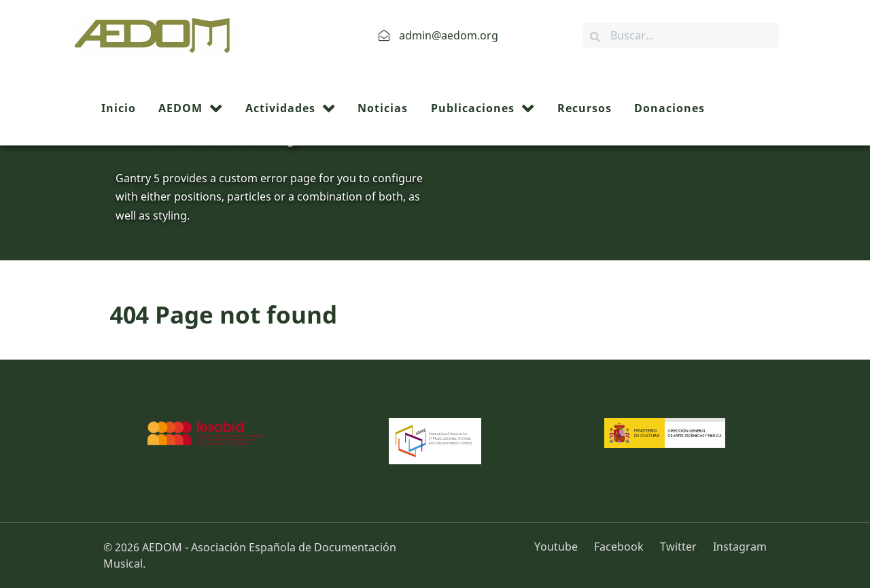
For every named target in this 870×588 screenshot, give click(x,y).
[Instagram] (736, 547)
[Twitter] (680, 547)
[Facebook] (620, 547)
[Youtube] (561, 547)
